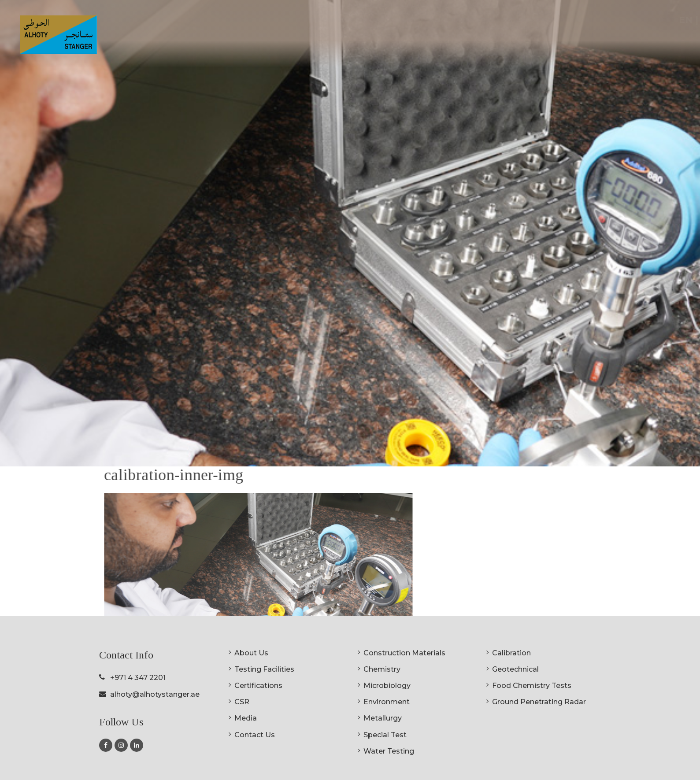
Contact (646, 40)
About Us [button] (380, 40)
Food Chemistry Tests (532, 686)
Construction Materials (404, 653)
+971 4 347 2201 (138, 678)
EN (653, 20)
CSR (572, 40)
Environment (387, 702)
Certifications (526, 40)
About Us (251, 653)
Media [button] (605, 40)
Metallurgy (383, 718)
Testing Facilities (264, 669)
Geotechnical (515, 669)
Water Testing (389, 751)
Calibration (511, 653)
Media (246, 718)
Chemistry (382, 669)
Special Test (385, 735)
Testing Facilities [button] (450, 40)
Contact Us (255, 735)
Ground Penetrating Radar (539, 702)
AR (674, 20)
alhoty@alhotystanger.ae (155, 694)
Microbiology (387, 686)
